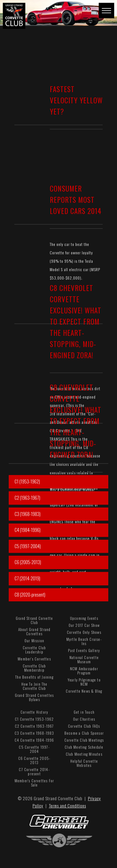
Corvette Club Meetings (84, 740)
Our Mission (34, 641)
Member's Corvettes (34, 659)
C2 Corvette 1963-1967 (34, 726)
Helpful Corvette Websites (84, 763)
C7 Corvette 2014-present (34, 772)
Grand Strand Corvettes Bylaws (34, 697)
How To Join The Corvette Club (34, 686)
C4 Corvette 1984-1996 (34, 740)
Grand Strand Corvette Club (34, 620)
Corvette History (34, 712)
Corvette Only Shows (84, 632)
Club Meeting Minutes (84, 754)
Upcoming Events (84, 618)
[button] (106, 11)
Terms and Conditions (67, 806)
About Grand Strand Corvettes (34, 631)
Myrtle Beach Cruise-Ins (84, 641)
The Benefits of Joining (34, 677)
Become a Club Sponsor (84, 733)
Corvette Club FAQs (84, 726)
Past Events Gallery (84, 650)
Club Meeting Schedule (84, 747)
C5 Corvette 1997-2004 (34, 749)
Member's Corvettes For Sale (34, 783)
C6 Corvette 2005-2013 (34, 760)
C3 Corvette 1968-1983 (34, 733)
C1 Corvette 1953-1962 (34, 719)
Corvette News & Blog (84, 691)
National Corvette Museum (84, 659)
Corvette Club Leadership (34, 650)
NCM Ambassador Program (84, 671)
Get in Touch (84, 712)
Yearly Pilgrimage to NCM (84, 682)
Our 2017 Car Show (84, 625)
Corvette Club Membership (34, 668)
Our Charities (84, 719)
